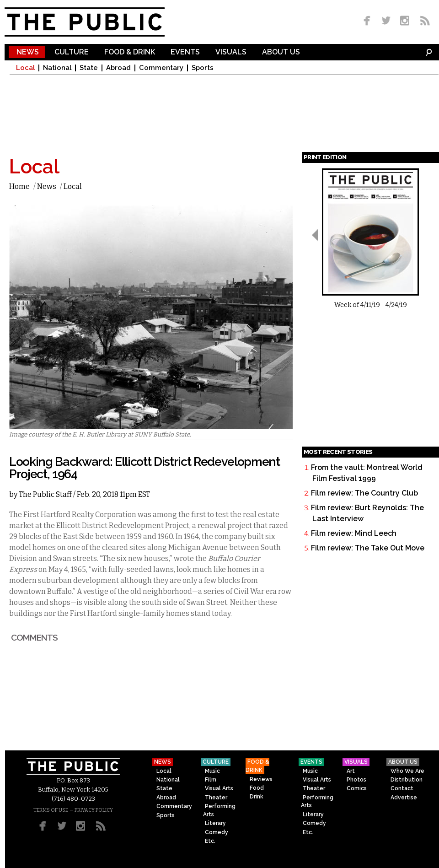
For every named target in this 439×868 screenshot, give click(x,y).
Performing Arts (219, 810)
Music (212, 771)
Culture (72, 52)
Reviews (261, 779)
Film (211, 780)
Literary (215, 823)
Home (19, 186)
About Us (281, 52)
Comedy (217, 832)
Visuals (231, 52)
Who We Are (407, 771)
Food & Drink (130, 52)
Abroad (118, 68)
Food (257, 788)
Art (351, 771)
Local (25, 68)
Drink (257, 797)
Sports (203, 68)
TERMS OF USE (51, 810)
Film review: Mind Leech (354, 533)
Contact (402, 788)
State (89, 68)
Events (185, 52)
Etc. (210, 841)
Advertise (404, 798)
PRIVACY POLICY (94, 810)
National (57, 68)
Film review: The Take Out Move (368, 548)
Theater (216, 798)
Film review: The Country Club (364, 493)
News (28, 52)
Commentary (161, 68)
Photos (356, 780)
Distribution (407, 780)
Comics (357, 788)
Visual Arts (219, 788)
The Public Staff (45, 494)
